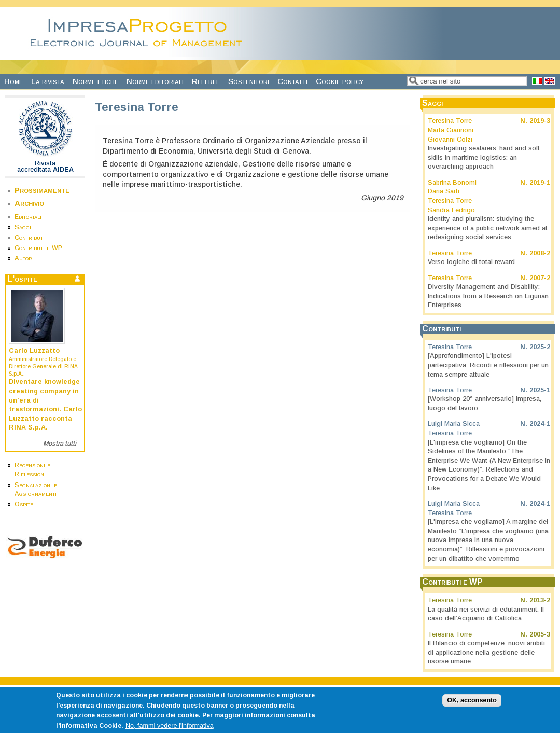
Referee (206, 81)
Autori (24, 258)
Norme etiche (95, 81)
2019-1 (540, 183)
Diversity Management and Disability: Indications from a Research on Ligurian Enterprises (488, 296)
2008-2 (540, 253)
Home (13, 81)
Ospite (24, 504)
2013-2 (540, 600)
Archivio (29, 203)
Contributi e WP (38, 248)
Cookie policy (340, 81)
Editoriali (28, 217)
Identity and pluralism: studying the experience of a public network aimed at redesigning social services (488, 228)
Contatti (292, 81)
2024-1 (540, 424)
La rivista (48, 81)
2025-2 (540, 347)
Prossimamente (42, 190)
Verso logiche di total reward (471, 262)
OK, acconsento (472, 704)
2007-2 (540, 278)
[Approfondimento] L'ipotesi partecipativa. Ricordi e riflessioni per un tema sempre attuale (488, 365)
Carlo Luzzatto (34, 351)
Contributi (30, 238)
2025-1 (540, 390)
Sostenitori (249, 81)
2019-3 (540, 121)
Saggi (23, 227)
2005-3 (540, 634)
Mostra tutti (60, 444)
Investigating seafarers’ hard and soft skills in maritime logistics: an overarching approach (484, 157)
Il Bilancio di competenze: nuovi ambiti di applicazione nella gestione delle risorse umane (486, 652)
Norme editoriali (155, 81)
